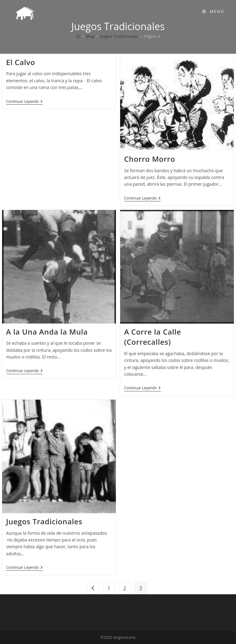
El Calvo (21, 62)
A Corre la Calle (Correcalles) (153, 337)
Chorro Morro (150, 159)
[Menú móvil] (213, 11)
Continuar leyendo (25, 102)
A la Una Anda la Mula (47, 332)
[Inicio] (78, 36)
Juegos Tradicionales (44, 521)
